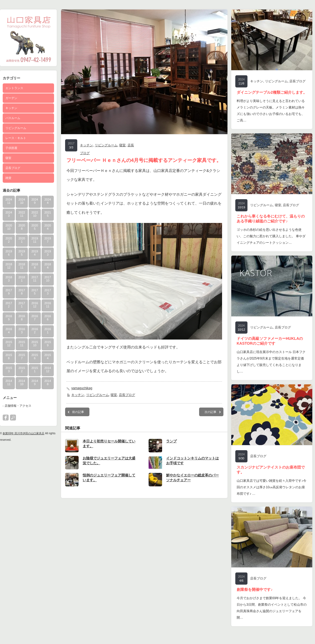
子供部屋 (11, 148)
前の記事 (78, 412)
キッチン (11, 108)
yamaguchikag (82, 388)
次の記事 (210, 412)
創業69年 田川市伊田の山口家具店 (24, 433)
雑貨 (8, 178)
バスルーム (13, 118)
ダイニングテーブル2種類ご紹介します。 (272, 92)
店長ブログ (13, 168)
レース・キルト (16, 138)
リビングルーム (16, 128)
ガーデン (11, 98)
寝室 (8, 158)
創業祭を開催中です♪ (255, 589)
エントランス (14, 88)
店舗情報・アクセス (18, 406)
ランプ (171, 441)
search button (13, 418)
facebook (6, 418)
